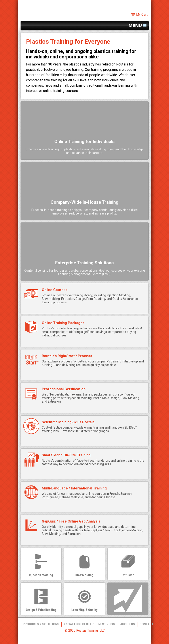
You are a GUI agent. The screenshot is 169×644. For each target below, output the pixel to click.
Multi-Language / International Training (74, 488)
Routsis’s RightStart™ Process (67, 356)
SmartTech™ (66, 455)
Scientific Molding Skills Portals (68, 422)
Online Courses (55, 290)
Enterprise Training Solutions (84, 263)
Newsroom (107, 624)
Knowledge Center (79, 624)
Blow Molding (84, 575)
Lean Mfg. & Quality (84, 610)
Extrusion (128, 575)
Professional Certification (64, 389)
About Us (128, 624)
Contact (147, 624)
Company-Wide (84, 202)
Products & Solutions (41, 624)
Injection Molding (41, 575)
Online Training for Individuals (84, 142)
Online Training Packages (63, 323)
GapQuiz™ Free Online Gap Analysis (71, 521)
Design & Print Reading (41, 610)
